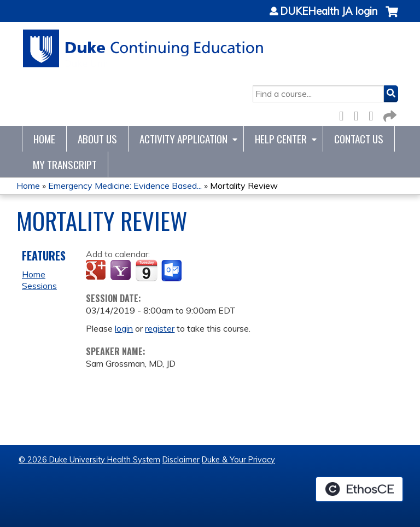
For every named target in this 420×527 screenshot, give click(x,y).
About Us (97, 139)
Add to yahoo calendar (122, 271)
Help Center (281, 139)
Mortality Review (244, 186)
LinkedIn (374, 114)
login (124, 328)
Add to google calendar (97, 271)
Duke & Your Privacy (238, 460)
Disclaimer (181, 460)
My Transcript (65, 164)
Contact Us (359, 139)
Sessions (39, 286)
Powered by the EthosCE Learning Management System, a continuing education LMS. (359, 489)
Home (44, 139)
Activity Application (183, 139)
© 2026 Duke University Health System (89, 460)
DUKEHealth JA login (329, 11)
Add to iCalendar (146, 270)
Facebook (345, 114)
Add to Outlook (173, 271)
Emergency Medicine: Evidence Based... (125, 186)
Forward (389, 114)
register (160, 328)
